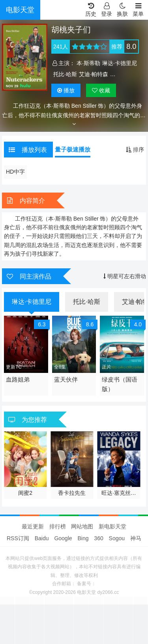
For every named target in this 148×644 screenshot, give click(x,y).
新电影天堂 (112, 526)
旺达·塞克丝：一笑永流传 (119, 493)
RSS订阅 (18, 538)
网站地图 (82, 526)
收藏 (101, 90)
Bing (83, 538)
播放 (66, 90)
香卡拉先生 (72, 493)
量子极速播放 (73, 149)
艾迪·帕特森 (94, 74)
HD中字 (15, 172)
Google (63, 538)
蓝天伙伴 (66, 379)
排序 (135, 150)
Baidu (42, 538)
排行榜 (58, 526)
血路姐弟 (18, 379)
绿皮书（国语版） (120, 384)
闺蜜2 (25, 493)
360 (98, 538)
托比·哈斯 (65, 74)
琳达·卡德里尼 (120, 63)
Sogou (117, 538)
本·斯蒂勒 (88, 63)
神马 (136, 538)
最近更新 (33, 526)
